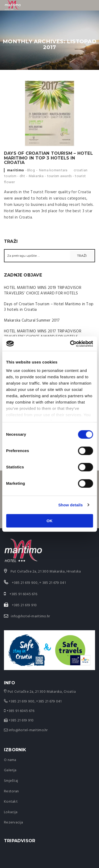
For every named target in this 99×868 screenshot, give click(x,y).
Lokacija (11, 812)
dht (22, 176)
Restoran (11, 791)
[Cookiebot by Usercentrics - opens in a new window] (70, 344)
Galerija (10, 770)
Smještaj (11, 781)
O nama (10, 760)
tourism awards (59, 176)
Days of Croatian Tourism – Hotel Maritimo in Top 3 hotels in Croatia (48, 158)
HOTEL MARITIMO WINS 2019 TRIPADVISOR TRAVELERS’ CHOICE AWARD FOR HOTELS (43, 291)
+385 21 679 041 (49, 702)
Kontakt (11, 802)
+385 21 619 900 (22, 702)
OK (49, 521)
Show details (71, 505)
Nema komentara (53, 170)
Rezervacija (13, 823)
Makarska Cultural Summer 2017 (32, 321)
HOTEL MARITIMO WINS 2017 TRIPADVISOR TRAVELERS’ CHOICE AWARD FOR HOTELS (43, 334)
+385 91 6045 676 (20, 711)
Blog (31, 170)
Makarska (36, 176)
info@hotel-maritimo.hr (30, 616)
